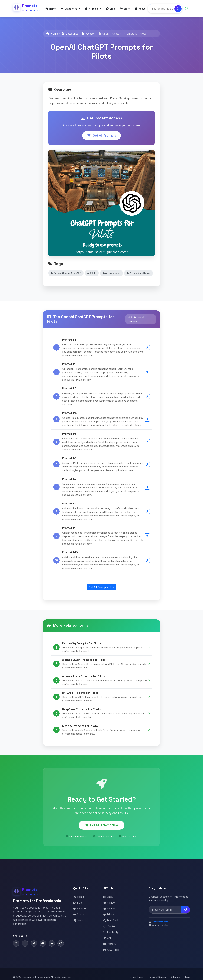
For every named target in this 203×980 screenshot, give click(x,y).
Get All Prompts (101, 133)
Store (78, 918)
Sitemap (176, 975)
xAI (107, 936)
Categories (70, 31)
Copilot (109, 924)
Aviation (89, 31)
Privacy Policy (136, 975)
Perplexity (111, 930)
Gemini (109, 907)
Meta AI (110, 942)
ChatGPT (110, 895)
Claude (109, 901)
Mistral (109, 912)
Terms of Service (157, 975)
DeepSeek (111, 918)
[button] (70, 8)
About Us (80, 907)
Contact (79, 912)
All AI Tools (111, 948)
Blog (78, 901)
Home (52, 31)
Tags (187, 975)
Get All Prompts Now (101, 585)
